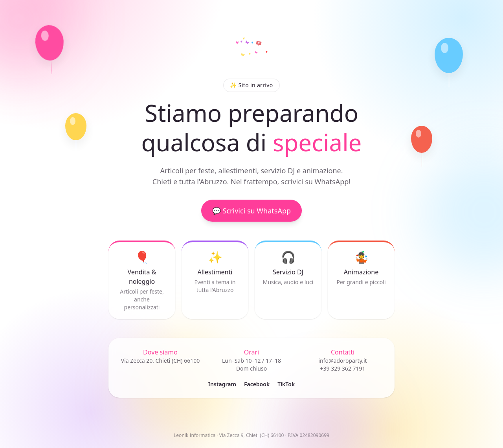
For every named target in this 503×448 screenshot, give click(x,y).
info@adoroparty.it (342, 361)
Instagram (222, 384)
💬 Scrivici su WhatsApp (251, 212)
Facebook (257, 384)
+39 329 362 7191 (342, 368)
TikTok (286, 384)
